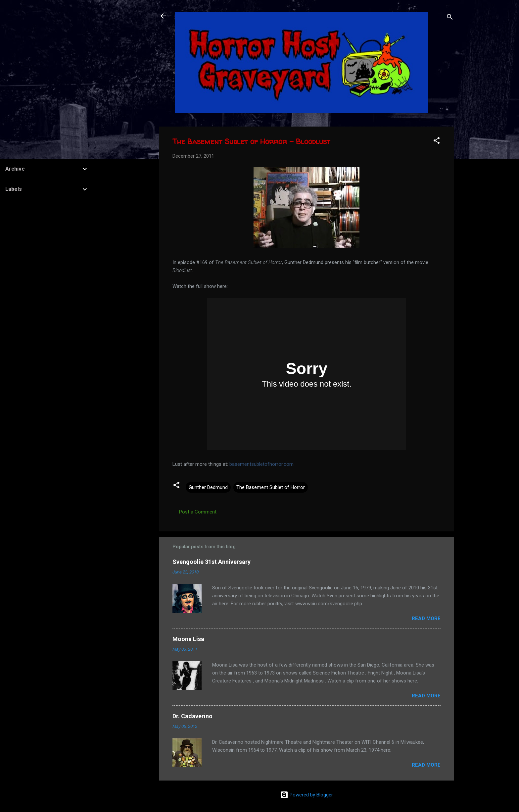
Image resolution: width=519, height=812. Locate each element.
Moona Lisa (188, 639)
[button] (437, 142)
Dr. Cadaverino (192, 716)
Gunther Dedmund (208, 487)
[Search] (450, 18)
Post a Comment (198, 512)
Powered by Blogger (307, 795)
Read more (426, 619)
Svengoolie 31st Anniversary (212, 562)
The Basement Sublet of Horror (271, 487)
